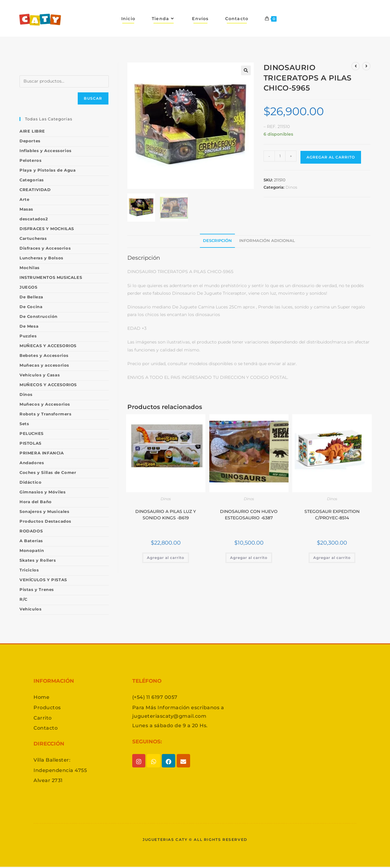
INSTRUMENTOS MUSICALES (51, 277)
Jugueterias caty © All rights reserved (195, 840)
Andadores (32, 463)
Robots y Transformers (46, 414)
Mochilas (30, 268)
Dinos (291, 187)
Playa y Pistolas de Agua (48, 170)
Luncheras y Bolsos (41, 258)
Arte (24, 199)
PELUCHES (32, 433)
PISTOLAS (30, 443)
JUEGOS (28, 287)
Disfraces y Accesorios (45, 248)
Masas (26, 209)
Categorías (32, 180)
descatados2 (34, 219)
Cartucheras (33, 238)
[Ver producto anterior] (356, 66)
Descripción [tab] (217, 241)
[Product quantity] (280, 156)
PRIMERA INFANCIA (42, 453)
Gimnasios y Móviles (43, 492)
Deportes (30, 141)
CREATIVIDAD (35, 190)
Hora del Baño (36, 502)
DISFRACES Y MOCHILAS (47, 229)
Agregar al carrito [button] (166, 558)
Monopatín (32, 550)
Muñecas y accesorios (44, 365)
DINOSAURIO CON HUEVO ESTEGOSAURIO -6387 (249, 515)
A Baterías (31, 541)
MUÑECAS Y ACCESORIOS (48, 346)
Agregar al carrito (331, 157)
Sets (24, 424)
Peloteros (30, 160)
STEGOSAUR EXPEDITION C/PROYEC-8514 (332, 515)
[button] (246, 70)
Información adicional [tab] (267, 241)
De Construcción (39, 316)
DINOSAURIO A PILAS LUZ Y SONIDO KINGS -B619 (166, 515)
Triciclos (29, 570)
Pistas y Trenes (37, 589)
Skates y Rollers (38, 560)
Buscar (93, 98)
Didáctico (30, 482)
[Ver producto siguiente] (366, 66)
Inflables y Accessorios (46, 151)
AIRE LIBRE (32, 131)
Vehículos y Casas (40, 375)
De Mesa (29, 326)
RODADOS (31, 531)
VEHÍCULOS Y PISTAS (43, 580)
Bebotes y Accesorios (44, 355)
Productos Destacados (45, 521)
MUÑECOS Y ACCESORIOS (48, 385)
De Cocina (31, 307)
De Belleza (31, 297)
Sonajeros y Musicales (44, 511)
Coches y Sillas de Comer (48, 472)
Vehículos (30, 609)
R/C (23, 599)
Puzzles (28, 336)
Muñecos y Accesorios (45, 404)
